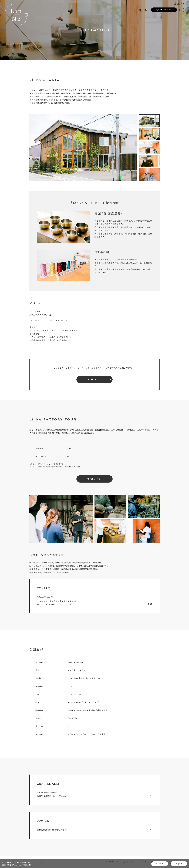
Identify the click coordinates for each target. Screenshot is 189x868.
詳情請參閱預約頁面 (60, 103)
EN (178, 4)
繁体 (183, 4)
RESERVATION (94, 379)
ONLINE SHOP (166, 10)
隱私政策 (27, 865)
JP (175, 4)
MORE (149, 604)
